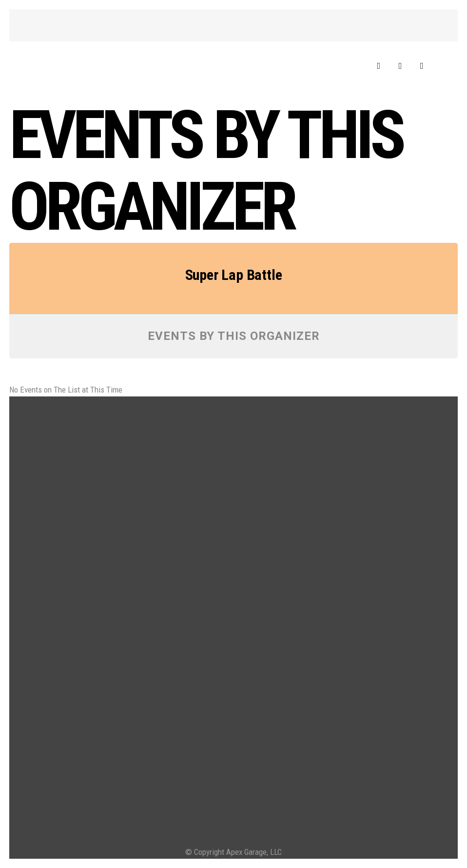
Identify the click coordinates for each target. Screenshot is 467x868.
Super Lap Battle (234, 275)
